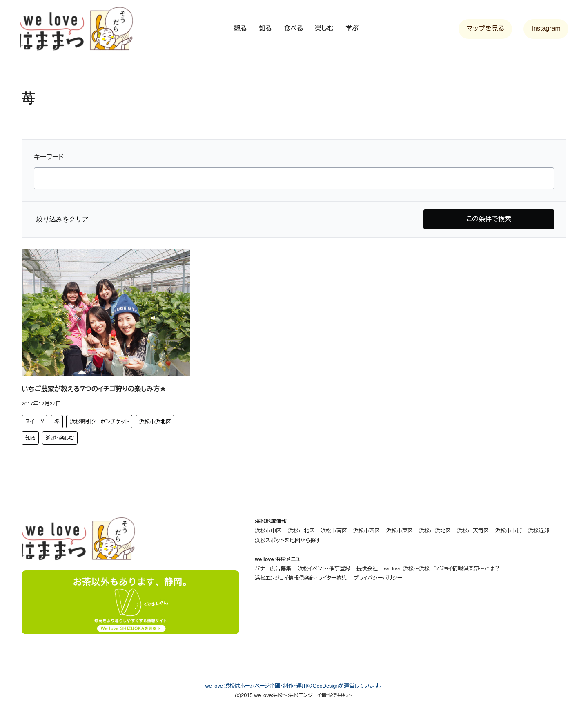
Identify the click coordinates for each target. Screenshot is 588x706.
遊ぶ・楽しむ (60, 438)
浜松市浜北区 (155, 422)
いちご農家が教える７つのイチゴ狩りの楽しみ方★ (94, 389)
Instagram (546, 28)
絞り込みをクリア (62, 219)
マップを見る (486, 28)
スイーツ (35, 422)
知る (30, 438)
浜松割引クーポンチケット (99, 422)
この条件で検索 (489, 219)
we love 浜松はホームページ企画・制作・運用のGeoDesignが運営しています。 (294, 686)
